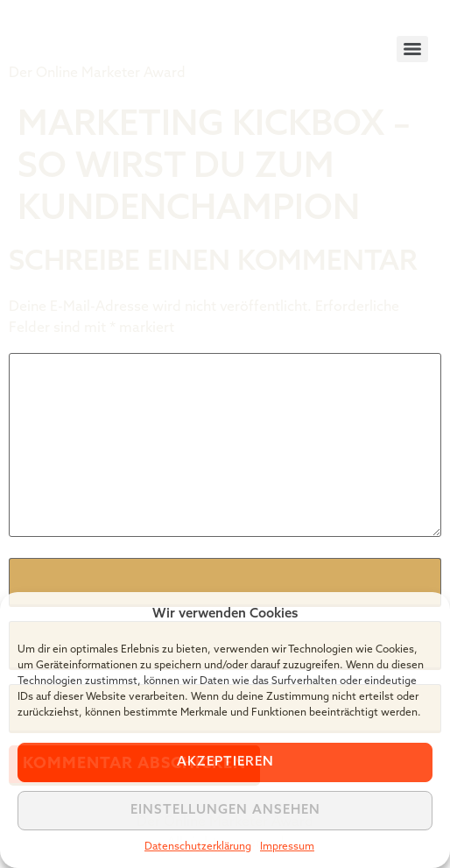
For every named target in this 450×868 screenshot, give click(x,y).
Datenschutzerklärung (198, 847)
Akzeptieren (225, 762)
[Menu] (412, 49)
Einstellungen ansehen (225, 811)
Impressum (287, 847)
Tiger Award (108, 35)
